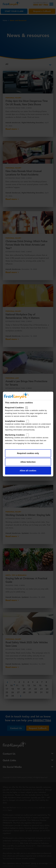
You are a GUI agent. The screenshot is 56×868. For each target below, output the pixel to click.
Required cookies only (28, 453)
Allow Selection (28, 462)
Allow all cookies (28, 471)
